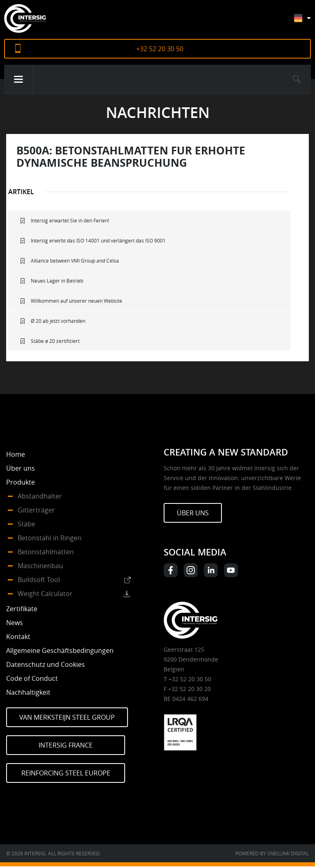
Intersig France (66, 745)
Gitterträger (36, 510)
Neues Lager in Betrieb (57, 281)
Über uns (21, 468)
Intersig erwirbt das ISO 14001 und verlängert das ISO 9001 (98, 240)
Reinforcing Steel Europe (66, 773)
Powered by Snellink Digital (272, 853)
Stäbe (26, 524)
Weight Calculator (45, 594)
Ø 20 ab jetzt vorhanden (58, 321)
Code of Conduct (32, 678)
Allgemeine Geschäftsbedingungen (60, 650)
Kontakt (18, 637)
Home (16, 454)
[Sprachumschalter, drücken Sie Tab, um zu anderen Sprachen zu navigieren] (309, 22)
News (15, 623)
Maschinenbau (40, 566)
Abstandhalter (40, 496)
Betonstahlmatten (46, 552)
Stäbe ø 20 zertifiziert (55, 341)
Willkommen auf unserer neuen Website (76, 301)
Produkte (21, 482)
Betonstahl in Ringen (50, 538)
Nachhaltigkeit (28, 692)
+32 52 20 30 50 (160, 49)
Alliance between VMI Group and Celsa (75, 261)
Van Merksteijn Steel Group (67, 717)
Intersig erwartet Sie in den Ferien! (70, 220)
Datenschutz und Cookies (46, 664)
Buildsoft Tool (39, 580)
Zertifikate (22, 609)
